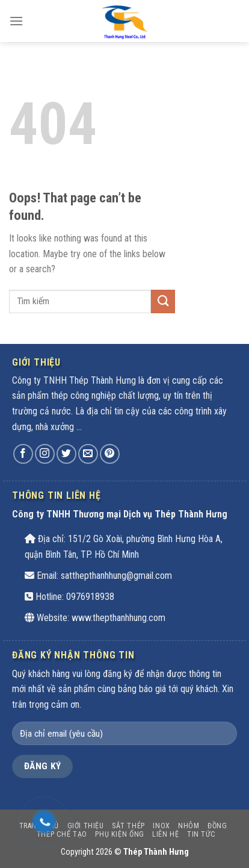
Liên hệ (165, 834)
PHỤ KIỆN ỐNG (119, 834)
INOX (161, 826)
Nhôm (189, 826)
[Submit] (163, 301)
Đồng (217, 826)
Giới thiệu (86, 826)
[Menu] (16, 21)
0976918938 (90, 597)
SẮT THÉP (128, 826)
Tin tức (201, 834)
